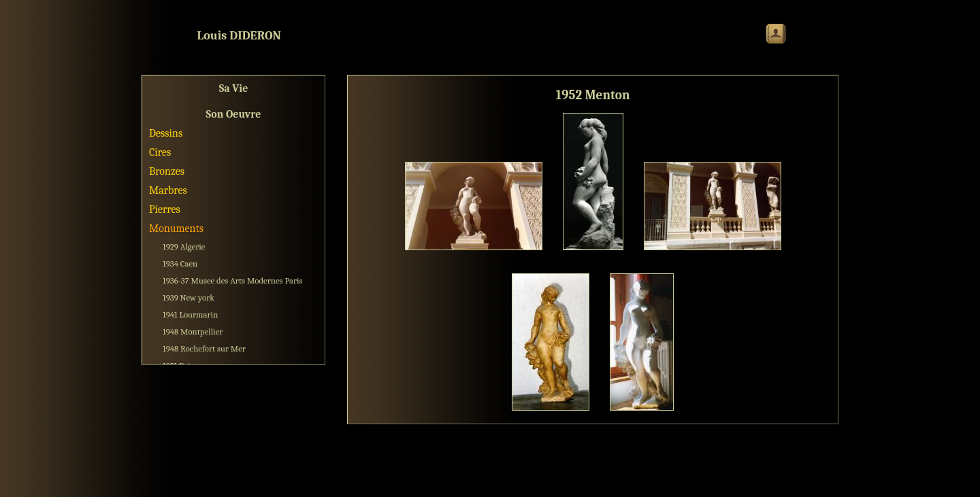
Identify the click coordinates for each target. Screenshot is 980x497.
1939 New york (189, 297)
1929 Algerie (184, 246)
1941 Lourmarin (190, 314)
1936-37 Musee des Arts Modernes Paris (233, 280)
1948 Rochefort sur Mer (204, 348)
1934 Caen (180, 263)
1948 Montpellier (193, 331)
